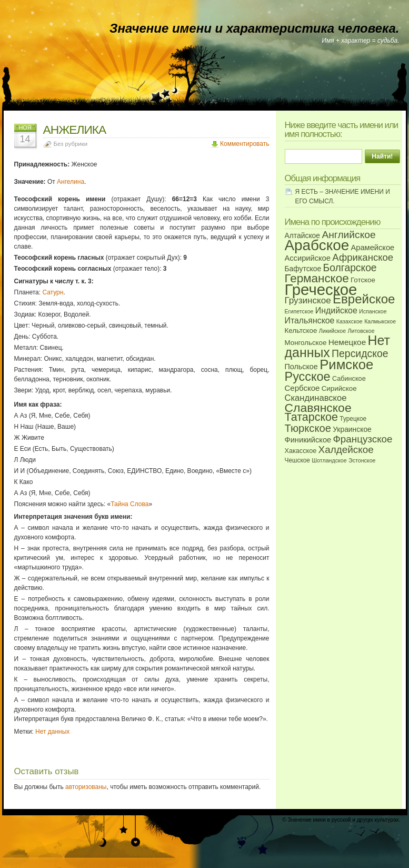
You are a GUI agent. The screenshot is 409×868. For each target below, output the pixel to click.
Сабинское (349, 379)
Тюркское (308, 428)
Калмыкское (380, 321)
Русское (308, 377)
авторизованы (86, 787)
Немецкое (347, 342)
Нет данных (52, 732)
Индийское (336, 310)
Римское (346, 364)
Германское (317, 278)
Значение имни (307, 820)
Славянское (318, 408)
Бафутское (303, 269)
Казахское (350, 321)
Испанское (373, 311)
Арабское (317, 245)
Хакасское (301, 451)
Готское (363, 280)
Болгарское (350, 268)
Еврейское (364, 299)
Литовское (361, 331)
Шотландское (329, 460)
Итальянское (310, 320)
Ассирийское (308, 258)
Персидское (360, 353)
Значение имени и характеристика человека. (254, 28)
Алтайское (303, 235)
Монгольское (306, 343)
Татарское (312, 417)
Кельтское (301, 331)
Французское (363, 439)
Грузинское (308, 300)
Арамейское (372, 248)
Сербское (302, 388)
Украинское (352, 429)
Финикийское (308, 440)
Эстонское (362, 460)
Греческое (321, 289)
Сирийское (339, 388)
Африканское (363, 257)
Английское (348, 235)
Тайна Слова (129, 504)
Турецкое (353, 419)
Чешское (297, 460)
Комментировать (245, 144)
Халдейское (346, 450)
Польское (301, 367)
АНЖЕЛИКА (75, 130)
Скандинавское (316, 398)
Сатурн (53, 292)
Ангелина (71, 182)
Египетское (299, 311)
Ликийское (332, 331)
